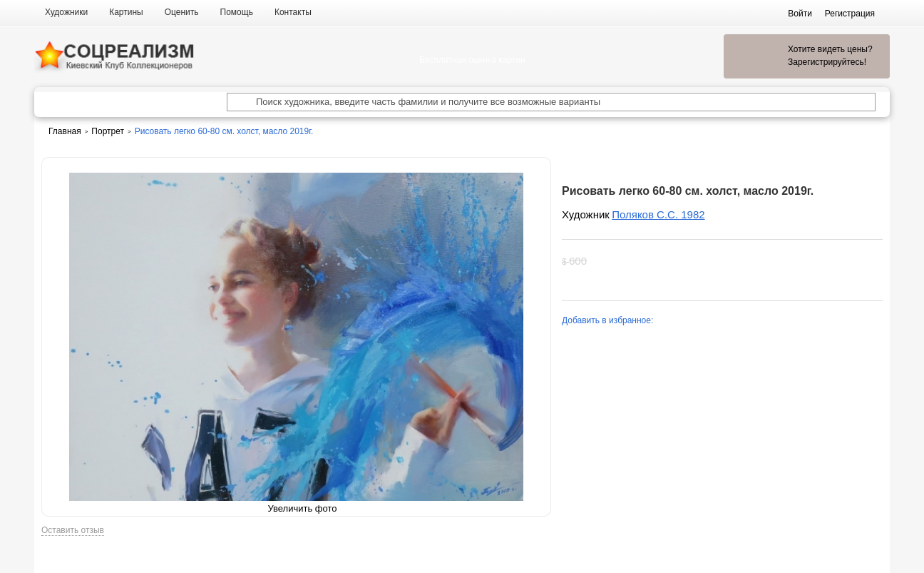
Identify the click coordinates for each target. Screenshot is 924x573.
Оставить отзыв (73, 531)
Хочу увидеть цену (683, 261)
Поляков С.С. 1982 (658, 214)
